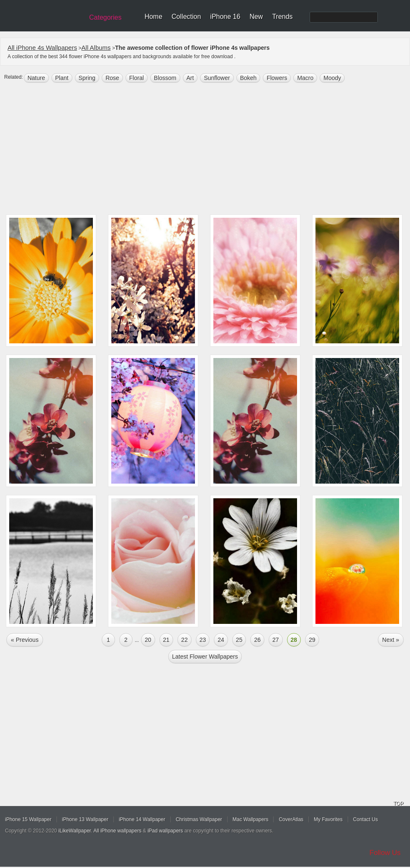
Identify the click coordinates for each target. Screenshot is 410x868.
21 (167, 640)
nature (36, 78)
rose (112, 78)
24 (221, 640)
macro (305, 78)
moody (332, 78)
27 (276, 640)
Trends (282, 17)
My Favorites (328, 819)
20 (148, 640)
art (190, 78)
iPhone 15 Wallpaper (28, 819)
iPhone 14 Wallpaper (142, 819)
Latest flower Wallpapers (205, 657)
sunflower (217, 78)
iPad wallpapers (165, 831)
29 (312, 640)
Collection (186, 17)
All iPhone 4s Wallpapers (42, 48)
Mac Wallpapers (251, 819)
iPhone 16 (225, 17)
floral (137, 78)
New (256, 17)
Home (153, 17)
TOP (398, 804)
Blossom (165, 78)
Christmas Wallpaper (199, 819)
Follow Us (385, 853)
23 (203, 640)
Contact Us (365, 819)
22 (184, 640)
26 (257, 640)
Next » (391, 640)
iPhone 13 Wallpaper (85, 819)
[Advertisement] (205, 149)
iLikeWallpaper (75, 831)
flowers (277, 78)
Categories (105, 17)
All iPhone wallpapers (117, 831)
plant (62, 78)
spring (87, 78)
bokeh (249, 78)
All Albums (96, 48)
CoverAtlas (291, 819)
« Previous (25, 640)
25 (239, 640)
